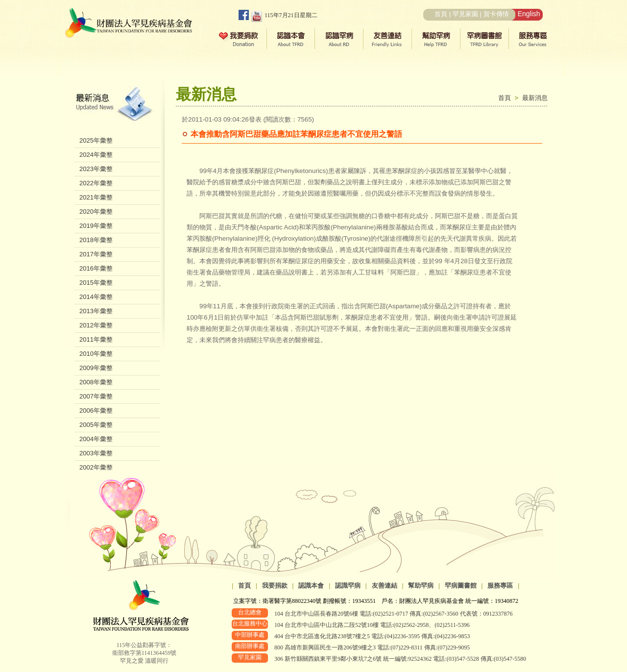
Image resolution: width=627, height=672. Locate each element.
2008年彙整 (96, 382)
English (529, 14)
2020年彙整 (96, 212)
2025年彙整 (96, 140)
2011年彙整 (96, 339)
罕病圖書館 (461, 585)
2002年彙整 (96, 467)
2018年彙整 (96, 240)
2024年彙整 (96, 155)
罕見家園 (465, 14)
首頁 (441, 14)
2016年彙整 (96, 268)
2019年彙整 (96, 226)
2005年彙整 (96, 425)
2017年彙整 (96, 254)
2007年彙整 (96, 396)
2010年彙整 (96, 354)
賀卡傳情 (496, 14)
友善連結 (385, 585)
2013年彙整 (96, 311)
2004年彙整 (96, 439)
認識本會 (311, 585)
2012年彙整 (96, 325)
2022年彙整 (96, 183)
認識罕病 (348, 585)
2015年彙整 (96, 283)
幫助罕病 (421, 585)
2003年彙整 (96, 453)
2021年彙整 (96, 197)
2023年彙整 (96, 169)
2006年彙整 (96, 411)
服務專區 (500, 585)
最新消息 (535, 98)
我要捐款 (275, 585)
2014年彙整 (96, 297)
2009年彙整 (96, 368)
